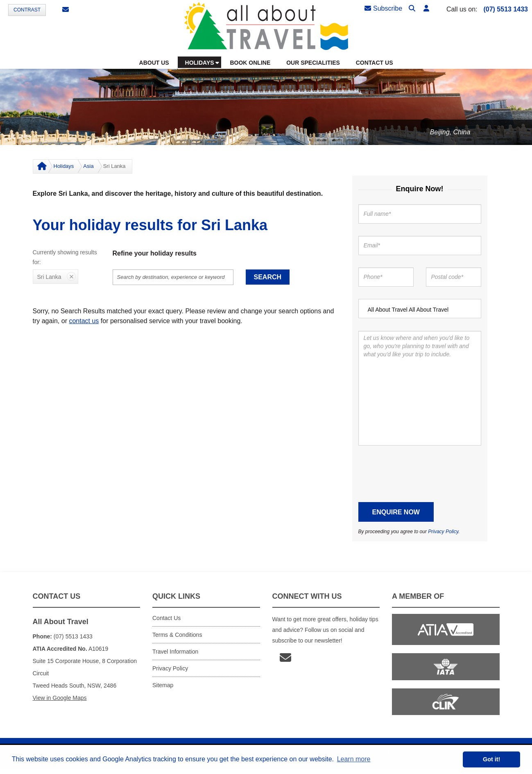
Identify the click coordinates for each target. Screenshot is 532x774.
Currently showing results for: (65, 257)
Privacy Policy (443, 532)
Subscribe (383, 8)
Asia (88, 166)
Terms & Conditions (177, 635)
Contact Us (166, 618)
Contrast (27, 10)
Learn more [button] (354, 759)
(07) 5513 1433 (506, 9)
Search (268, 277)
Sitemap (163, 685)
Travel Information (175, 652)
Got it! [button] (491, 759)
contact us (84, 321)
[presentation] (421, 474)
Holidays (64, 166)
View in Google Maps (60, 698)
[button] (426, 9)
